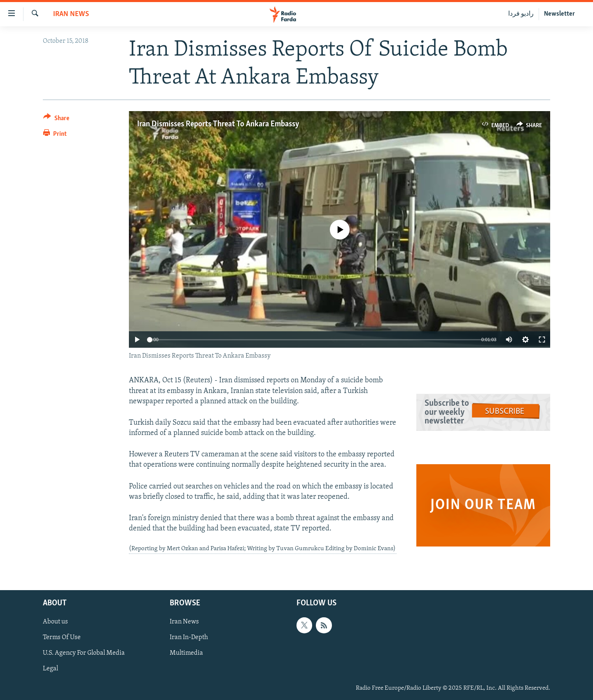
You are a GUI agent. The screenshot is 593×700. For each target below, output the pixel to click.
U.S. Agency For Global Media (84, 653)
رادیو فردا (521, 14)
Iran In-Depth (189, 637)
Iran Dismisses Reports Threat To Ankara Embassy (218, 124)
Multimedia (186, 653)
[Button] (56, 120)
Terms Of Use (62, 637)
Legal (50, 669)
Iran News (71, 14)
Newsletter (559, 14)
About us (55, 622)
